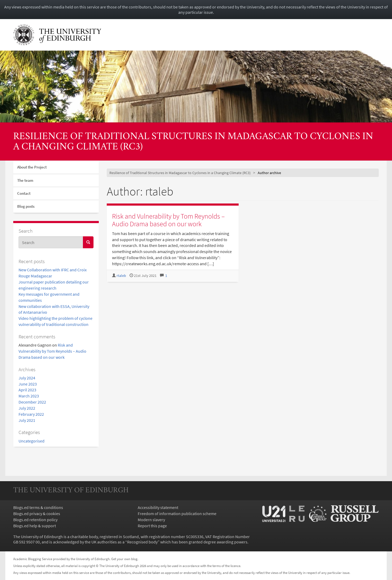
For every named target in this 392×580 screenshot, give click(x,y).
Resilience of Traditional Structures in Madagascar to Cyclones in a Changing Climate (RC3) (193, 142)
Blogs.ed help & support (35, 526)
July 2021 (27, 420)
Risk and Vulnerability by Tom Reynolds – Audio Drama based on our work (52, 351)
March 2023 (29, 396)
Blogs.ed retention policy (35, 520)
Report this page (152, 526)
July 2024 (27, 378)
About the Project (32, 167)
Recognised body (142, 542)
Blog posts (26, 206)
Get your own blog (124, 559)
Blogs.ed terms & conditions (38, 507)
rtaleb (121, 276)
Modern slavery (151, 520)
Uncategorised (32, 441)
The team (25, 180)
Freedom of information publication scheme (177, 513)
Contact (24, 193)
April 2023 (27, 390)
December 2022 (32, 402)
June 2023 (28, 384)
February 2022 (31, 414)
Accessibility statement (158, 507)
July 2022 (27, 408)
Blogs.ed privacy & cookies (37, 513)
